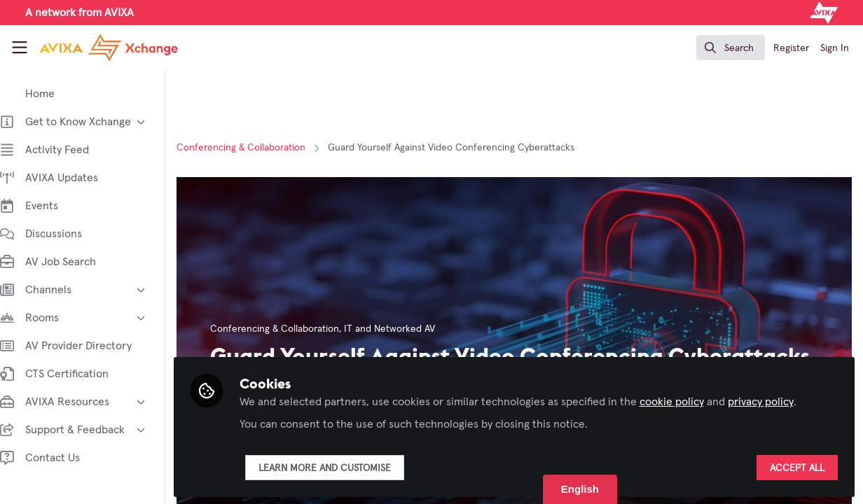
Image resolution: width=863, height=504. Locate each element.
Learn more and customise (339, 467)
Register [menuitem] (791, 48)
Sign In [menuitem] (835, 48)
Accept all (797, 467)
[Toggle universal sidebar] (20, 48)
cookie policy (686, 400)
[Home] (95, 48)
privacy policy (775, 400)
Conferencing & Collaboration (255, 148)
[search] (731, 48)
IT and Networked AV (403, 329)
